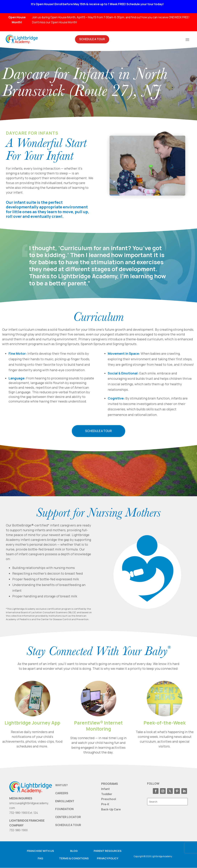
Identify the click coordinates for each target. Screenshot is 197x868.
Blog (74, 851)
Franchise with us (40, 851)
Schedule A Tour (92, 39)
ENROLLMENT (65, 801)
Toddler (107, 794)
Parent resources (108, 851)
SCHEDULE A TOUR (68, 825)
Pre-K (105, 804)
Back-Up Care (111, 809)
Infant (105, 789)
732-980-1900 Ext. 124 (24, 813)
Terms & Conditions (74, 858)
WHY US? (61, 785)
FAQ (40, 858)
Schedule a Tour (98, 431)
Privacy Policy (108, 858)
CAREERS (62, 793)
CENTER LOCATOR (68, 817)
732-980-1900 (18, 830)
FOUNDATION (64, 809)
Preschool (109, 799)
